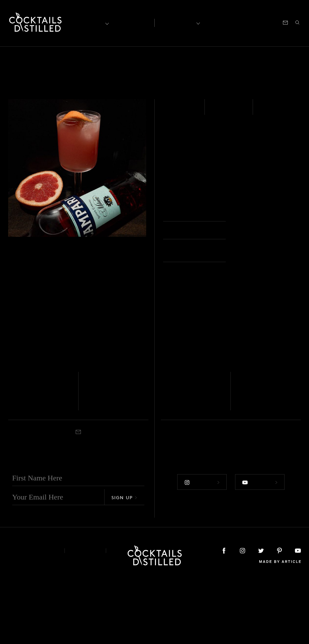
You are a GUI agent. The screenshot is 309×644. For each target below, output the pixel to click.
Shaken (272, 111)
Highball (178, 472)
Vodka (174, 111)
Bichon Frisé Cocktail (109, 457)
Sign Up (124, 561)
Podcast (245, 22)
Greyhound (182, 452)
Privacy (85, 614)
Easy (219, 111)
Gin (164, 444)
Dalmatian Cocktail (28, 457)
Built (165, 472)
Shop (224, 22)
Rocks (246, 213)
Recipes (177, 22)
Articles (132, 22)
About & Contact (32, 614)
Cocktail (106, 472)
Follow (202, 546)
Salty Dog (256, 452)
